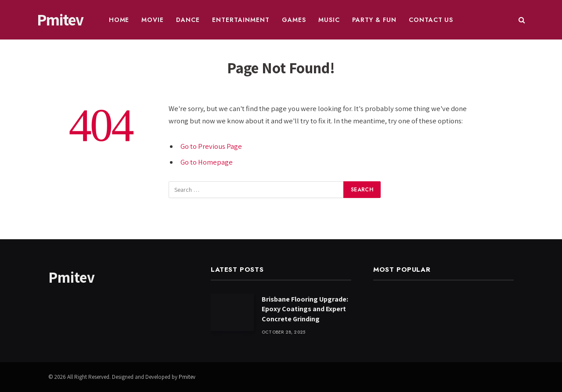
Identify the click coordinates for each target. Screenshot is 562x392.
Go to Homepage (207, 162)
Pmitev (187, 377)
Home (119, 20)
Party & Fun (374, 20)
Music (329, 20)
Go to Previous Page (211, 146)
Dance (188, 20)
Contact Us (431, 20)
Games (294, 20)
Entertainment (241, 20)
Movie (153, 20)
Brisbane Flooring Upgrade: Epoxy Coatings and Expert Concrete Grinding (305, 309)
